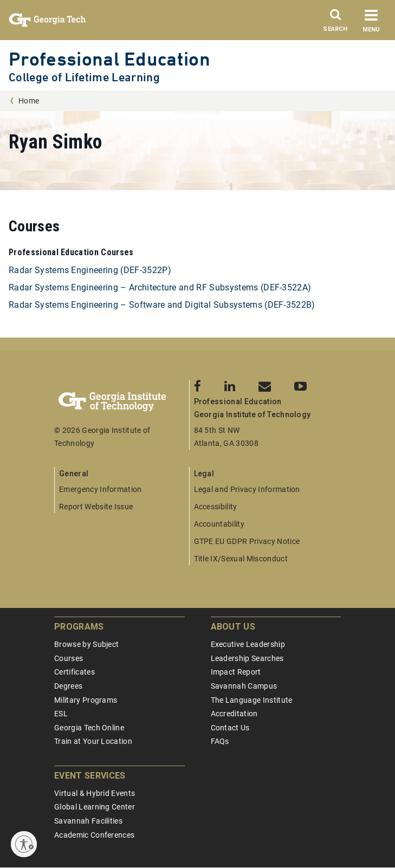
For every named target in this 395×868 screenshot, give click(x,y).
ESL (61, 714)
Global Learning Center (95, 807)
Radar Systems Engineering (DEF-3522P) (90, 270)
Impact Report (236, 672)
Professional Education (109, 59)
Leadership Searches (247, 658)
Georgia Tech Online (89, 728)
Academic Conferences (94, 835)
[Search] (335, 23)
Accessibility (216, 507)
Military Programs (86, 700)
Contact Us (230, 728)
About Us (233, 627)
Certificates (75, 672)
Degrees (68, 686)
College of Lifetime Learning (84, 77)
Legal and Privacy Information (247, 489)
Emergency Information (101, 489)
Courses (69, 658)
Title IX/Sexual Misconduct (241, 559)
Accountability (219, 524)
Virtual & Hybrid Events (95, 793)
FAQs (220, 741)
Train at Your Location (93, 741)
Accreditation (234, 714)
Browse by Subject (86, 644)
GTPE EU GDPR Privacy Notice (247, 541)
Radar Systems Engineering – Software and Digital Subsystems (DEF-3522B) (162, 305)
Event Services (90, 776)
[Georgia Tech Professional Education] (122, 402)
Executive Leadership (248, 644)
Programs (79, 627)
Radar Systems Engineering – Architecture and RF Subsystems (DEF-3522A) (160, 287)
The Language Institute (252, 700)
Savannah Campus (244, 686)
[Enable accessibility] (24, 844)
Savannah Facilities (88, 821)
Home (29, 101)
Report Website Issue (96, 507)
